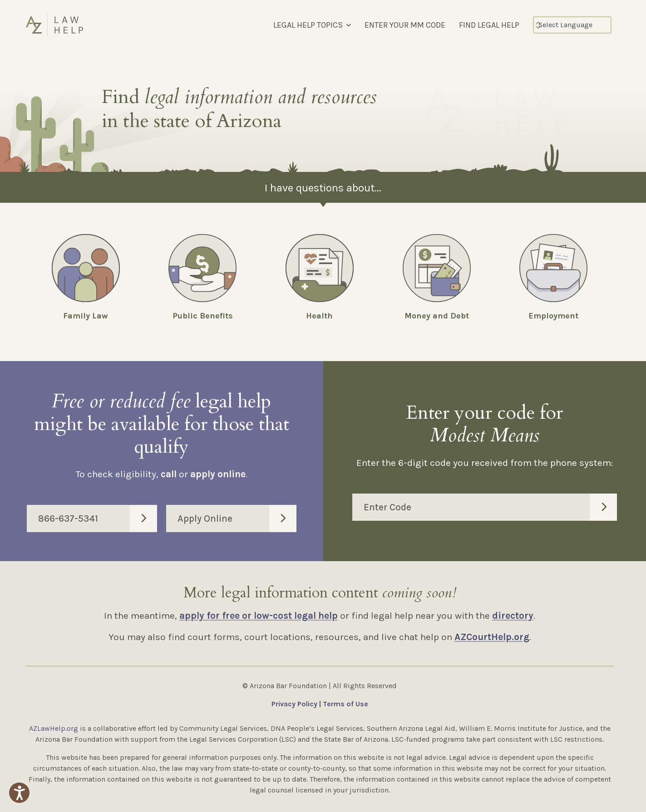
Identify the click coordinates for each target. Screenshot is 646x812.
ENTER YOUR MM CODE (405, 25)
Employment (553, 316)
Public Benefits (203, 316)
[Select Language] (572, 25)
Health (319, 316)
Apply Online (237, 519)
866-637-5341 (98, 519)
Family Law (86, 316)
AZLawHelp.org (54, 728)
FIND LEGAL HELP (489, 25)
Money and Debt (437, 316)
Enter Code (491, 507)
